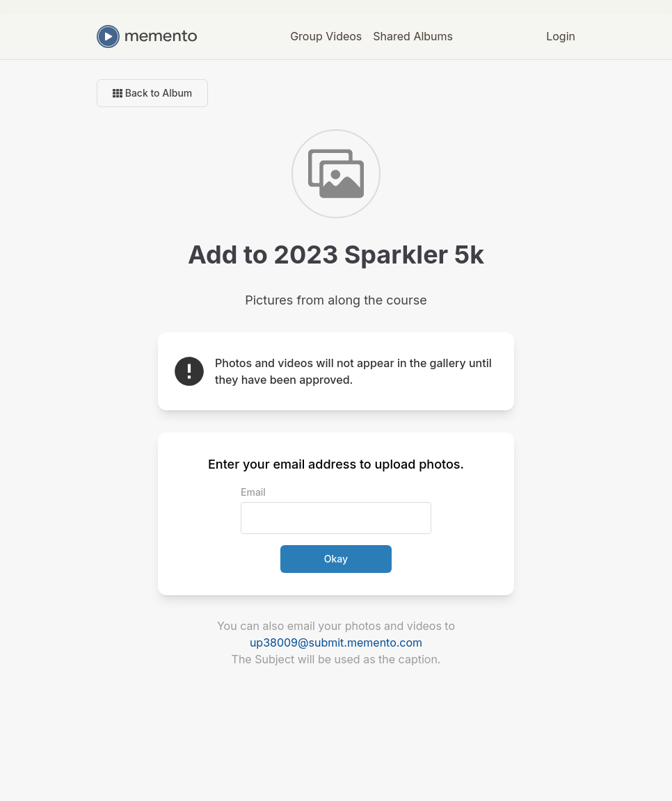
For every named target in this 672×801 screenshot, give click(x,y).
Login (561, 36)
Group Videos (326, 36)
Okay (336, 559)
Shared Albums (413, 36)
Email (253, 492)
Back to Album (153, 93)
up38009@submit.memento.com (336, 642)
